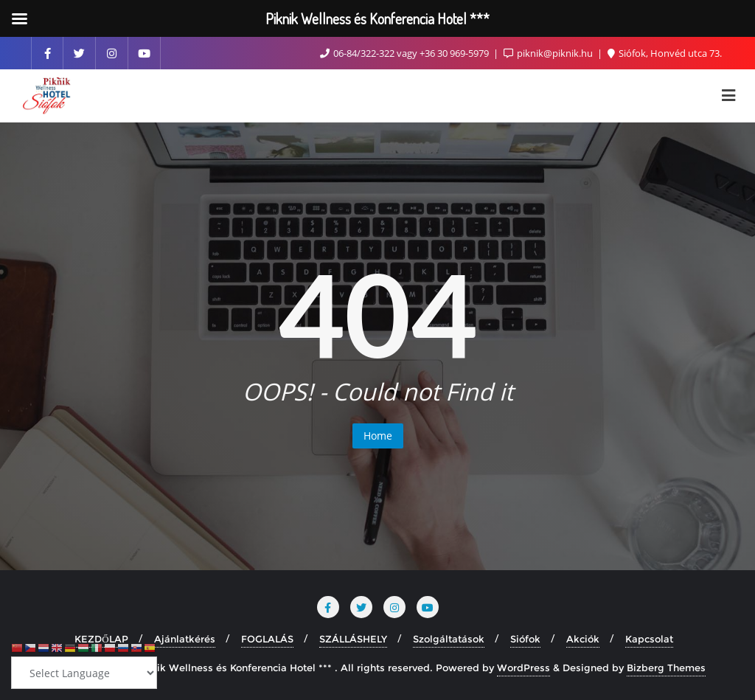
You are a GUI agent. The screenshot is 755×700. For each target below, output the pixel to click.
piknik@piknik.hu (549, 53)
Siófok (525, 639)
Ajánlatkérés (185, 639)
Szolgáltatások (449, 639)
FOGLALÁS (267, 639)
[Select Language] (84, 673)
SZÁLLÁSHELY (353, 639)
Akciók (583, 639)
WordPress (523, 668)
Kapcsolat (649, 639)
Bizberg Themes (666, 668)
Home (378, 436)
